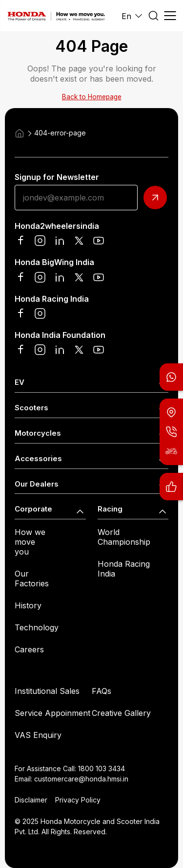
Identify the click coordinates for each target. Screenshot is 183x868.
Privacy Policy (78, 800)
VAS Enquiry (38, 735)
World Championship (124, 537)
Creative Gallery (121, 713)
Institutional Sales (47, 691)
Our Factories (32, 579)
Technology (37, 627)
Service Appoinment (52, 713)
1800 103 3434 (102, 768)
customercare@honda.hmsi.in (81, 779)
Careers (29, 649)
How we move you (30, 542)
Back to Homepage (92, 97)
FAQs (102, 691)
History (28, 605)
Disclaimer (31, 800)
